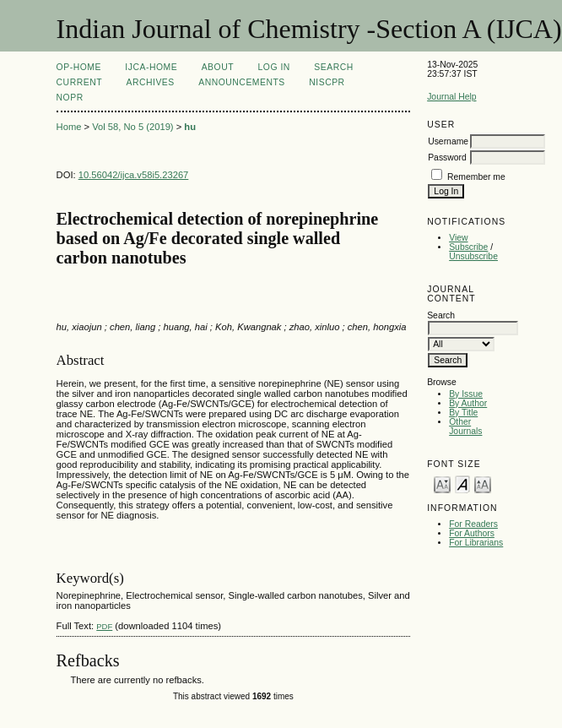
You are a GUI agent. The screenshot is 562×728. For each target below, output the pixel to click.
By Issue (466, 394)
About (218, 67)
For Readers (473, 524)
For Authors (472, 533)
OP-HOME (79, 67)
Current (79, 82)
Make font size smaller (442, 484)
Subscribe (468, 247)
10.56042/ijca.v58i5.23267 (134, 175)
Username (448, 141)
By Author (468, 403)
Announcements (242, 82)
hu (190, 127)
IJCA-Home (151, 67)
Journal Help (451, 97)
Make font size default (462, 484)
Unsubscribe (473, 256)
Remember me (476, 177)
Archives (150, 82)
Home (69, 127)
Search (333, 67)
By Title (463, 413)
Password (447, 158)
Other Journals (465, 426)
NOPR (70, 98)
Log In (274, 67)
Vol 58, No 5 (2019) (132, 127)
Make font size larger (483, 484)
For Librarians (476, 543)
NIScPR (327, 82)
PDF (104, 626)
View (458, 238)
